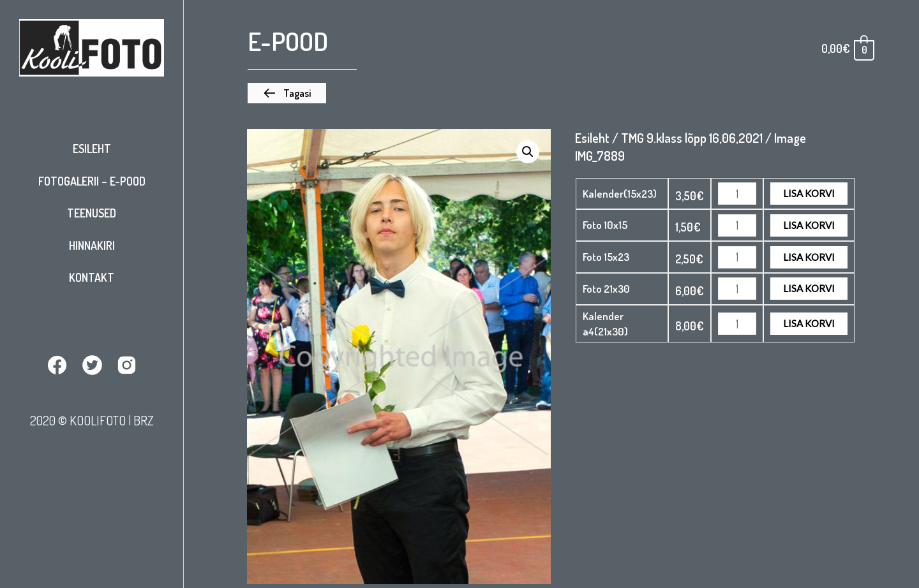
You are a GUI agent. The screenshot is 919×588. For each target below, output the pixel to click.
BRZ (144, 420)
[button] (287, 93)
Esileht (92, 149)
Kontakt (92, 277)
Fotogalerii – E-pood (92, 181)
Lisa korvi (809, 193)
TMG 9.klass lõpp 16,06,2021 (692, 138)
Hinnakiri (92, 246)
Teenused (92, 213)
